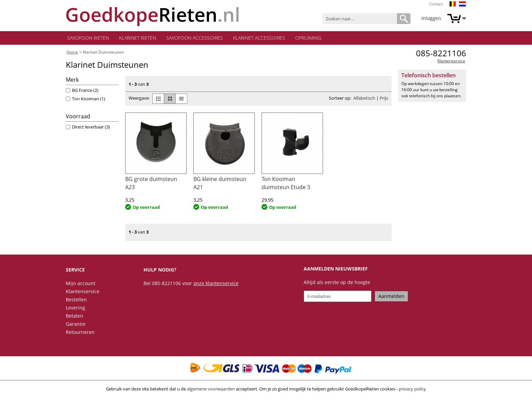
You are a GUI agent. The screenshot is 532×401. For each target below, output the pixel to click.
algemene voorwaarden (211, 390)
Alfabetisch (364, 99)
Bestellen (76, 301)
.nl (153, 14)
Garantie (76, 325)
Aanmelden (391, 297)
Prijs (384, 99)
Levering (75, 309)
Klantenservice (451, 62)
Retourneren (80, 333)
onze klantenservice (216, 285)
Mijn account (81, 285)
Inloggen (431, 18)
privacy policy (412, 390)
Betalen (74, 317)
